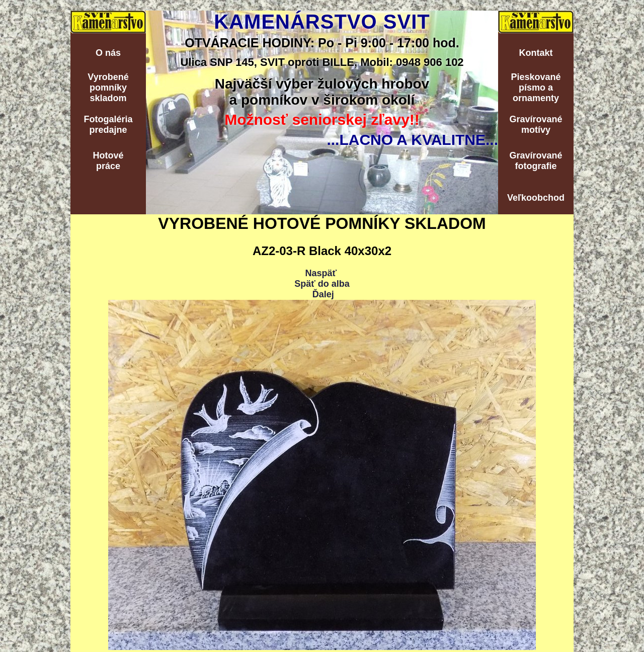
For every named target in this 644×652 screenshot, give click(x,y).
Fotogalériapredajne (108, 125)
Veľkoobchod (536, 198)
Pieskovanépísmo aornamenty (536, 88)
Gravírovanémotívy (536, 125)
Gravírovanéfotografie (536, 161)
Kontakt (536, 53)
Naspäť (321, 273)
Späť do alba (322, 284)
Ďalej (323, 294)
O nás (108, 53)
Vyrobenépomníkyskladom (108, 88)
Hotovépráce (108, 161)
